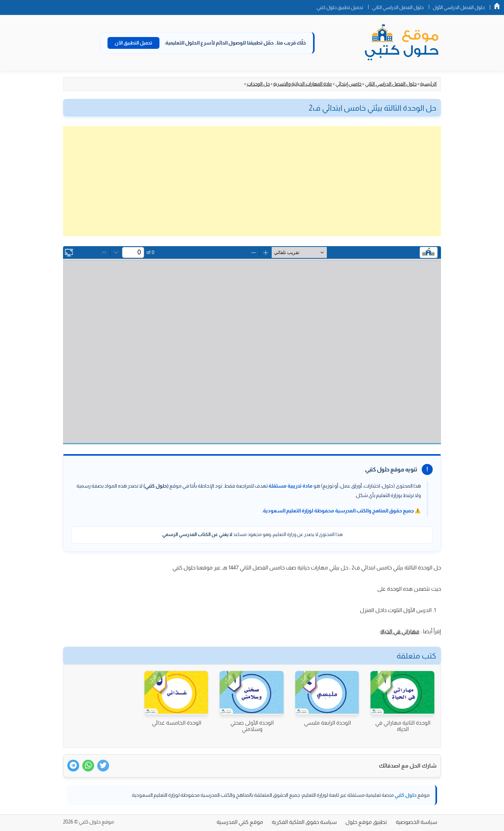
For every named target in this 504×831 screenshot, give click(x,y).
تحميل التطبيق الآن (133, 43)
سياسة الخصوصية (416, 822)
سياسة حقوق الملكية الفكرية (304, 822)
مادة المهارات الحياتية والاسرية (303, 84)
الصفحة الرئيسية (497, 6)
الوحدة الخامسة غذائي (177, 723)
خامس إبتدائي (348, 84)
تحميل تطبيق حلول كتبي (340, 7)
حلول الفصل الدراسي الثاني (398, 7)
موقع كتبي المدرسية (240, 822)
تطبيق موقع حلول (366, 822)
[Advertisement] (252, 181)
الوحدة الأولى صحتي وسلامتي (252, 726)
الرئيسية (428, 84)
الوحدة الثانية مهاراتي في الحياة (403, 726)
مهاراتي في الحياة (400, 631)
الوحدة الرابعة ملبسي (327, 723)
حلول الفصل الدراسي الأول (459, 7)
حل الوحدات (258, 84)
